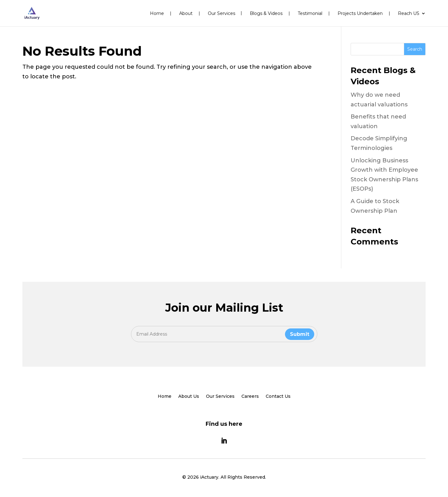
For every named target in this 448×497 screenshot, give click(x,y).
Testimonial (310, 14)
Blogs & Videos (266, 14)
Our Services (222, 14)
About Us (189, 397)
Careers (250, 397)
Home (157, 14)
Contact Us (278, 397)
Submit (300, 334)
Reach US (409, 14)
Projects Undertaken (360, 14)
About (186, 14)
